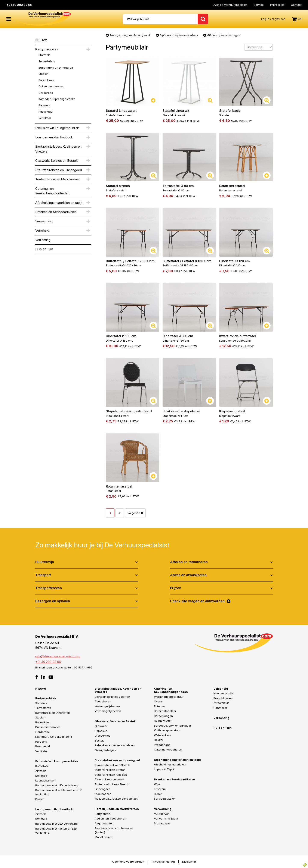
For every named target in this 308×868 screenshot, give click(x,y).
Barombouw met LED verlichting (56, 785)
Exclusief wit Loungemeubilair (57, 128)
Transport (43, 575)
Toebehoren (103, 701)
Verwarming (44, 221)
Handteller (220, 708)
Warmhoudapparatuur (169, 696)
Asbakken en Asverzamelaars (115, 745)
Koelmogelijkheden (107, 706)
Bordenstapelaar (165, 711)
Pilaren (40, 799)
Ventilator (45, 118)
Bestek (99, 740)
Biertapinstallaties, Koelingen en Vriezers (58, 149)
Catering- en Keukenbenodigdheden (52, 191)
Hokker (159, 740)
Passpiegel (46, 112)
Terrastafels (47, 61)
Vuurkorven (162, 814)
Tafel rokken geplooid (109, 779)
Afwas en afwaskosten (188, 575)
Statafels (44, 55)
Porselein (101, 731)
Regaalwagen (163, 721)
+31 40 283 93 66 (19, 5)
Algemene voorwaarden (128, 861)
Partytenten (102, 814)
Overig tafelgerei (106, 750)
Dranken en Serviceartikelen (56, 212)
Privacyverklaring (163, 861)
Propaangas (162, 745)
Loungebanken (45, 780)
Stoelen (44, 74)
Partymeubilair (47, 49)
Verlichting (43, 240)
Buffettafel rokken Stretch (112, 784)
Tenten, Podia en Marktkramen (58, 179)
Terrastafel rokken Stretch (112, 765)
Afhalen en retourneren (189, 562)
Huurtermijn (45, 562)
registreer (278, 19)
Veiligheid (42, 230)
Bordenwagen (163, 716)
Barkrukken (46, 80)
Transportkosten (49, 588)
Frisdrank (160, 789)
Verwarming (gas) (166, 818)
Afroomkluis (221, 703)
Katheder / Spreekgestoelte (57, 99)
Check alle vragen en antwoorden (197, 601)
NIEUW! (41, 40)
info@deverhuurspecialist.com (58, 656)
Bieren (158, 794)
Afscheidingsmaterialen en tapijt (59, 203)
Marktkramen (104, 837)
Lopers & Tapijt (164, 769)
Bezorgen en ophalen (53, 601)
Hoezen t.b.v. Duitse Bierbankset (116, 799)
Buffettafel (42, 766)
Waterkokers (162, 735)
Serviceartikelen (165, 799)
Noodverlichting (224, 693)
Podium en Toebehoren (110, 818)
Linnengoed (103, 789)
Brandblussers (223, 698)
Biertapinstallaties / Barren (112, 696)
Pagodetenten (104, 823)
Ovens (158, 701)
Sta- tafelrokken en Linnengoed (59, 170)
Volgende (135, 513)
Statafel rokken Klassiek (111, 775)
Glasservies (103, 736)
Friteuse (159, 706)
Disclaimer (189, 861)
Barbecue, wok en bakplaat (173, 725)
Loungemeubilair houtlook (54, 137)
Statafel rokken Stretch (110, 770)
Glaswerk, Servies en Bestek (56, 161)
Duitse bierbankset (51, 86)
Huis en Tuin (44, 249)
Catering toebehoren (168, 749)
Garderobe (46, 93)
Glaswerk (101, 726)
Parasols (44, 105)
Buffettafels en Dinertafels (56, 68)
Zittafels (41, 771)
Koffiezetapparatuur (167, 730)
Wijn (157, 784)
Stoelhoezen (103, 794)
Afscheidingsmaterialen (170, 764)
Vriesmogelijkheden (108, 711)
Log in (265, 19)
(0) (297, 19)
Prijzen (176, 588)
